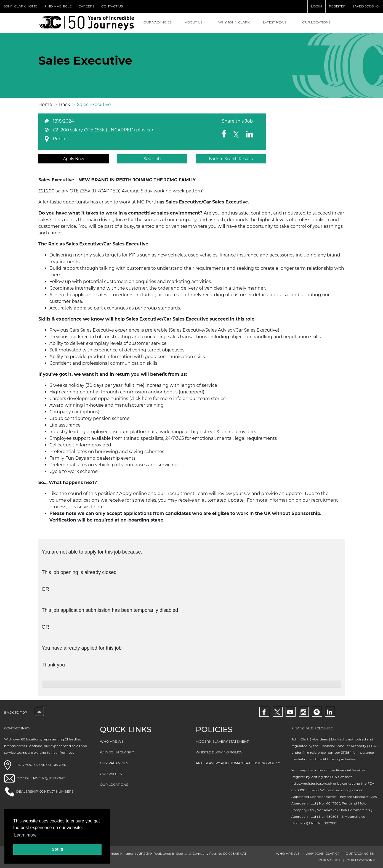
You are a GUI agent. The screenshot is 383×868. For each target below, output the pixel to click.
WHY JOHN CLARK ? (117, 752)
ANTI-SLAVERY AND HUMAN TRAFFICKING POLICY (238, 763)
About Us (194, 22)
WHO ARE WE (112, 741)
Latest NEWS (275, 22)
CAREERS (87, 6)
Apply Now (73, 159)
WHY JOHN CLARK (234, 22)
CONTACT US (112, 6)
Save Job (152, 159)
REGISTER (337, 6)
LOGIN (316, 6)
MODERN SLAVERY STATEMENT (222, 741)
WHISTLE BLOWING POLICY (219, 752)
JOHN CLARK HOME (21, 6)
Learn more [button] (25, 835)
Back (65, 104)
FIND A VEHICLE (58, 6)
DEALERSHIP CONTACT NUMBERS (45, 791)
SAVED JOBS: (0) (366, 6)
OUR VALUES (111, 774)
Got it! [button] (57, 849)
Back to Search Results (231, 159)
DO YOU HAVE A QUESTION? (41, 778)
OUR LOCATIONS (316, 22)
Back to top (24, 712)
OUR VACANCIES (158, 22)
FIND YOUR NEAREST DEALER (35, 765)
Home (45, 104)
